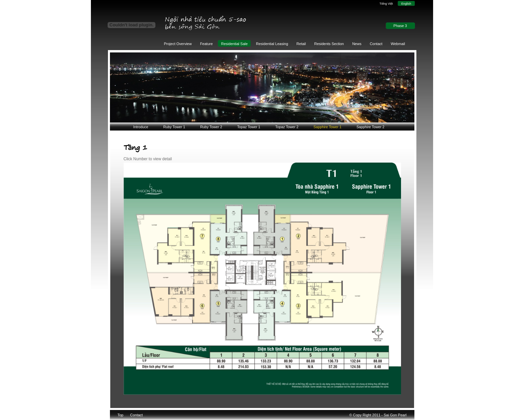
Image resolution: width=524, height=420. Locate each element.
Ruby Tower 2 (211, 127)
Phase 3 (400, 26)
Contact (376, 44)
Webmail (398, 44)
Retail (301, 44)
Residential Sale (235, 44)
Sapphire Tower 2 (371, 127)
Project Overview (178, 44)
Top (121, 415)
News (357, 44)
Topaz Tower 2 (287, 127)
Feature (207, 44)
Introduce (141, 127)
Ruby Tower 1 (174, 127)
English (406, 4)
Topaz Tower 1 (249, 127)
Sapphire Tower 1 (327, 127)
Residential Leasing (272, 44)
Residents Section (329, 44)
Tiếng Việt (386, 4)
